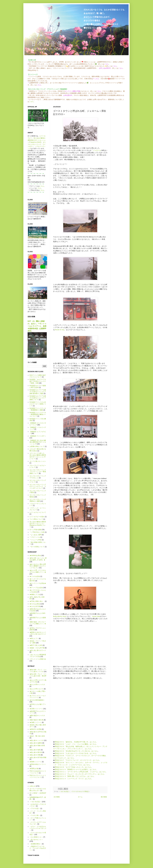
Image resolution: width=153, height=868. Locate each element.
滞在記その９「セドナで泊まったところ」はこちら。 (74, 767)
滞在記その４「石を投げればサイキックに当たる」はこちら (76, 751)
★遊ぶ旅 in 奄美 (35, 750)
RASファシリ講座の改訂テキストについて (38, 376)
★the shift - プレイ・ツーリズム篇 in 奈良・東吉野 (38, 675)
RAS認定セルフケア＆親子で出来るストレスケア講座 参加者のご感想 (38, 392)
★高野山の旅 (34, 769)
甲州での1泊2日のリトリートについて (38, 772)
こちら (31, 102)
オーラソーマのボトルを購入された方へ (38, 790)
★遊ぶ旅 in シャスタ (36, 740)
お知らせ (33, 786)
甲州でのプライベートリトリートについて (38, 776)
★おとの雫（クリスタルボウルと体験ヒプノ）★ (38, 571)
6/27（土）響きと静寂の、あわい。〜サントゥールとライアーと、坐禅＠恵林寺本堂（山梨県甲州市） (37, 326)
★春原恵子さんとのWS (37, 613)
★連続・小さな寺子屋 (37, 648)
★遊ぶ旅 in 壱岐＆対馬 (37, 746)
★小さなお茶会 (35, 604)
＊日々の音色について (37, 547)
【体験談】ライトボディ (38, 436)
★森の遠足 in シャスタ (37, 715)
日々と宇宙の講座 (35, 530)
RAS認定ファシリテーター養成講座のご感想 (38, 409)
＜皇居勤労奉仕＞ (35, 844)
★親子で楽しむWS (36, 645)
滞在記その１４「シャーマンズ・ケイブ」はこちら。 (74, 779)
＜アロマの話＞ (35, 808)
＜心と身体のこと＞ (36, 837)
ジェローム (97, 150)
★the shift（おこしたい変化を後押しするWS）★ (38, 559)
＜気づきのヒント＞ (36, 840)
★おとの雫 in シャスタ (37, 684)
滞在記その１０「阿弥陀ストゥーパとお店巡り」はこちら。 (76, 769)
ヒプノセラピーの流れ (37, 517)
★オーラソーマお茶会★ (38, 583)
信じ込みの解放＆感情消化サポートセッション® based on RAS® (37, 140)
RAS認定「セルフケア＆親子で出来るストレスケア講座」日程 (38, 381)
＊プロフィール (35, 537)
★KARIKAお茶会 (35, 555)
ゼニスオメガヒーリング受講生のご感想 (38, 500)
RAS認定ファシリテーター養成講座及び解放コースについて (38, 414)
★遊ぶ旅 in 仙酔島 (36, 743)
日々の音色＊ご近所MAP (38, 793)
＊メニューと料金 (35, 540)
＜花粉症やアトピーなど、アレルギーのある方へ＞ (38, 848)
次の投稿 (57, 797)
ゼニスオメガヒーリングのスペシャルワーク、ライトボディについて (38, 486)
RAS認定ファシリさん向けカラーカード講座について (38, 404)
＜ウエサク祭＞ (35, 815)
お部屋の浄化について (37, 446)
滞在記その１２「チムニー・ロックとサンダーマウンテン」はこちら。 (80, 774)
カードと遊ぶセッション (38, 461)
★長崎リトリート (35, 762)
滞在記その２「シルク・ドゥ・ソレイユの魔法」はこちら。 (76, 744)
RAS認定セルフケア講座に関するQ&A (38, 386)
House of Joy (59, 330)
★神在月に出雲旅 (35, 729)
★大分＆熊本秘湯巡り (37, 700)
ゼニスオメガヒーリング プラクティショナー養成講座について (38, 472)
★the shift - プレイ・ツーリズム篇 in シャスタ (38, 671)
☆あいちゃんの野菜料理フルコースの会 (38, 656)
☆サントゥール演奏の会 (38, 659)
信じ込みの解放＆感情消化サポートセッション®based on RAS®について (38, 524)
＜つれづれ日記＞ (64, 792)
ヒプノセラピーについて (38, 512)
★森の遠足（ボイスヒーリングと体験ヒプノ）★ (38, 623)
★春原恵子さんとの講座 (38, 618)
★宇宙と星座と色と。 (37, 601)
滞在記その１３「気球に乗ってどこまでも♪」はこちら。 (75, 776)
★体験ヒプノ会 (35, 594)
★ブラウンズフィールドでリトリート (38, 697)
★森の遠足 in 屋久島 (36, 720)
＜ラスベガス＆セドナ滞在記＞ (80, 792)
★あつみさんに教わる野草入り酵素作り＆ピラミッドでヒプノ (38, 566)
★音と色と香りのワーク (38, 650)
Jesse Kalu (96, 616)
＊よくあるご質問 (35, 535)
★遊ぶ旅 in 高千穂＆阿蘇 (38, 757)
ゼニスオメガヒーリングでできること (38, 477)
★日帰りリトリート (36, 709)
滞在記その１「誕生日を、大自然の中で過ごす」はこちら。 (76, 742)
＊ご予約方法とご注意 (37, 532)
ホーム (80, 797)
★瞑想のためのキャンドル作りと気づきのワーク (38, 633)
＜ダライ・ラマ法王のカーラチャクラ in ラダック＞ (38, 828)
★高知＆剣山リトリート (38, 764)
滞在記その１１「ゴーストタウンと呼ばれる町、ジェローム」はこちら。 (81, 772)
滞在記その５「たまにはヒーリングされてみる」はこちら (75, 753)
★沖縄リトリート (35, 722)
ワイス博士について (36, 519)
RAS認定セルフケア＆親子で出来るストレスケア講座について (38, 398)
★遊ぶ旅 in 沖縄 (35, 755)
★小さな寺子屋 (35, 606)
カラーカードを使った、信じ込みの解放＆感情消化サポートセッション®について (38, 456)
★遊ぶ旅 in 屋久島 (36, 752)
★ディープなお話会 (36, 588)
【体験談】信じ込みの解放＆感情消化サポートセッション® (38, 442)
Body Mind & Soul (60, 616)
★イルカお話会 (35, 576)
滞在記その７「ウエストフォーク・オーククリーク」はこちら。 (78, 760)
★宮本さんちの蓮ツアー (38, 704)
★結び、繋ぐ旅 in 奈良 (37, 736)
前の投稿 (104, 797)
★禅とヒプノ (34, 638)
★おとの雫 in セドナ (36, 689)
